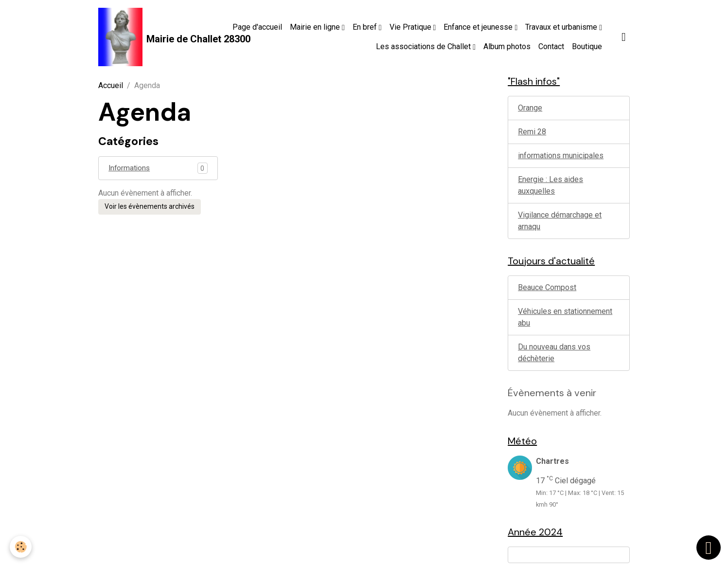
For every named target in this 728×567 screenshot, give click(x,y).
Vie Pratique (411, 27)
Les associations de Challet (424, 46)
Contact (551, 46)
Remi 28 (532, 132)
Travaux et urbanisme (562, 27)
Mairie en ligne (316, 27)
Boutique (587, 46)
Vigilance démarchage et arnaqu (560, 221)
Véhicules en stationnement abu (565, 317)
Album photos (507, 46)
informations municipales (561, 155)
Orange (530, 108)
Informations (130, 168)
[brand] (152, 37)
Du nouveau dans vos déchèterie (554, 353)
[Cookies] (21, 547)
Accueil (111, 85)
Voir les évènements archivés (150, 207)
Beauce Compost (547, 287)
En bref (366, 27)
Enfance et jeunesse (479, 27)
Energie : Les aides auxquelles (550, 185)
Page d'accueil (257, 27)
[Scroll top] (709, 548)
